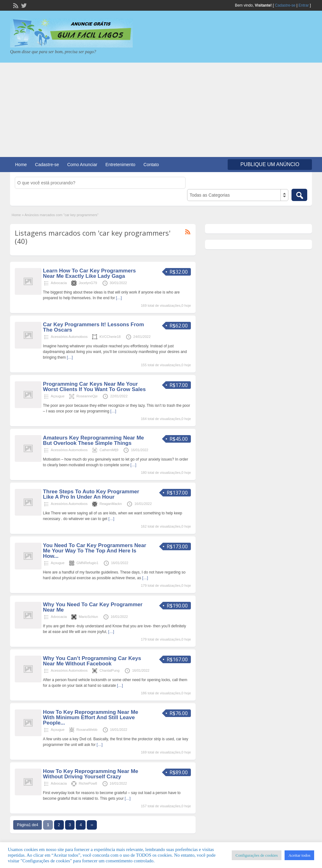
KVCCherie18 (110, 337)
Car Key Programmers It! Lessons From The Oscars (94, 327)
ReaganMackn (111, 504)
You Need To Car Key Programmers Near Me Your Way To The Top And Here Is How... (95, 551)
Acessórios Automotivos (69, 337)
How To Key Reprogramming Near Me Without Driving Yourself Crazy (91, 774)
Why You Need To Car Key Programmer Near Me (93, 607)
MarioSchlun (88, 617)
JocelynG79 (88, 283)
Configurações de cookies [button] (257, 855)
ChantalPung (109, 670)
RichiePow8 (88, 783)
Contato (151, 165)
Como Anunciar (82, 165)
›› (92, 825)
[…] (119, 298)
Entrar (304, 5)
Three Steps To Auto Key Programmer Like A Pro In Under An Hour (91, 494)
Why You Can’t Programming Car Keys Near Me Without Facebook (92, 661)
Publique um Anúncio (270, 164)
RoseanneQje (87, 396)
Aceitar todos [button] (299, 855)
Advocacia (59, 283)
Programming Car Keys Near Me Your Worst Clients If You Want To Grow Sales (94, 387)
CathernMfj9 (109, 450)
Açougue (58, 396)
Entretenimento (120, 165)
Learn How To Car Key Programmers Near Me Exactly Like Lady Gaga (89, 273)
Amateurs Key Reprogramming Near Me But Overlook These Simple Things (94, 440)
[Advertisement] (161, 110)
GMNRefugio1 (87, 563)
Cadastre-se (285, 5)
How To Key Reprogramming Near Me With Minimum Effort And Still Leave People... (91, 717)
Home (21, 165)
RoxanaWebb (87, 730)
